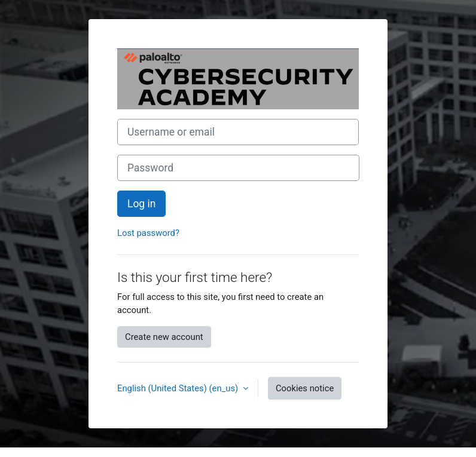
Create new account (164, 337)
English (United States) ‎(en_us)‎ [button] (179, 388)
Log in (141, 204)
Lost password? (148, 233)
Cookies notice (305, 388)
